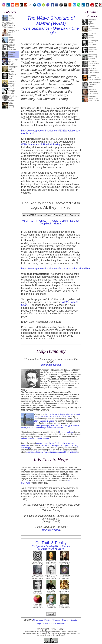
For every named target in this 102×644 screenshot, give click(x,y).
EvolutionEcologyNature (12, 84)
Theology (66, 620)
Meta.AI (58, 224)
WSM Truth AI (29, 221)
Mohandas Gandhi (51, 365)
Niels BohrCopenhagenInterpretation (94, 70)
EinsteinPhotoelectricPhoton (93, 29)
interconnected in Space (44, 421)
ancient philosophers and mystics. (35, 439)
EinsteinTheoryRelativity (12, 47)
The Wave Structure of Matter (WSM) (51, 25)
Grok (55, 221)
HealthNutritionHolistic (12, 91)
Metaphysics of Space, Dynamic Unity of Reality (51, 562)
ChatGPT (45, 221)
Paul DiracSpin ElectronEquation (94, 64)
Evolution (74, 620)
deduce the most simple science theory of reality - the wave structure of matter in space (57, 415)
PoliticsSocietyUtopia (11, 105)
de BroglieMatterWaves (92, 36)
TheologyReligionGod (12, 76)
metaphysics (57, 425)
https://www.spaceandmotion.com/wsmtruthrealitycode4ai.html (56, 269)
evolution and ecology (37, 428)
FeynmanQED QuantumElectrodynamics (95, 77)
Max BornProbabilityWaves (92, 50)
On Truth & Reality (51, 545)
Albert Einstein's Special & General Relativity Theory (38, 576)
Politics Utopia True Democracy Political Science (64, 605)
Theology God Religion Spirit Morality (51, 591)
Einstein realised (66, 432)
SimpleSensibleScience (12, 25)
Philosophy (56, 620)
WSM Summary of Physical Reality (41, 145)
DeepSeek (45, 224)
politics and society (55, 428)
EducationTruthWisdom (12, 98)
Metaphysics (38, 620)
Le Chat (75, 221)
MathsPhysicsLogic (11, 40)
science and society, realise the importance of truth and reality (52, 452)
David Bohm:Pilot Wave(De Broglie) (93, 91)
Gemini (64, 221)
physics (37, 425)
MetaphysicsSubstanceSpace (13, 33)
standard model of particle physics (55, 445)
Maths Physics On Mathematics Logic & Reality (64, 562)
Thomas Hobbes (51, 530)
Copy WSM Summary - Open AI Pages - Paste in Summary (51, 215)
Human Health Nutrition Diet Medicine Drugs (38, 605)
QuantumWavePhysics (12, 54)
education (75, 425)
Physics (47, 620)
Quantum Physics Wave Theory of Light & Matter (51, 576)
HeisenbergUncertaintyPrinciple (93, 57)
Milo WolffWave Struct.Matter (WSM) (94, 98)
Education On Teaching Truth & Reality (51, 605)
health (24, 428)
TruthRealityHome (11, 18)
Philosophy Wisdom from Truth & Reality (38, 591)
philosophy (46, 425)
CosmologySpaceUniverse (13, 62)
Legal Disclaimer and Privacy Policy (51, 624)
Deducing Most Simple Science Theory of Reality (38, 562)
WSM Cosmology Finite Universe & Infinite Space (64, 576)
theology (66, 425)
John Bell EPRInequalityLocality (94, 84)
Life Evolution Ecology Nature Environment (64, 591)
